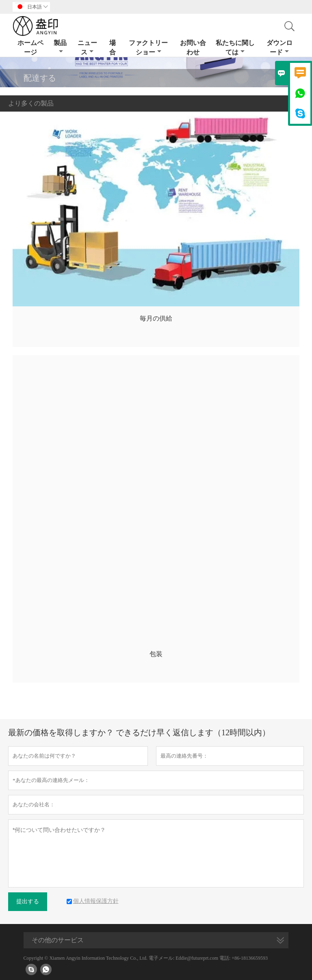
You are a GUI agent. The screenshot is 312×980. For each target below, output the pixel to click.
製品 (60, 47)
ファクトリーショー (148, 47)
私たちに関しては (235, 47)
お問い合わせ (193, 47)
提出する (28, 901)
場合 (113, 47)
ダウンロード (279, 47)
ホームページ (30, 47)
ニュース (87, 47)
